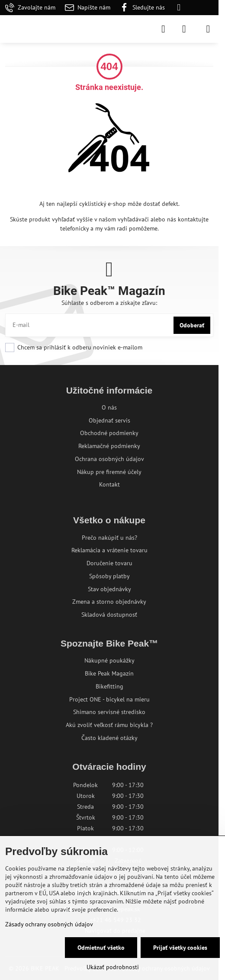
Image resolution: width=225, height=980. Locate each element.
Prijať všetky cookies (180, 948)
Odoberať (192, 325)
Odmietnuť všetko (101, 948)
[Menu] (208, 29)
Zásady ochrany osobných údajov (49, 924)
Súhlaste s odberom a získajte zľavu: (109, 303)
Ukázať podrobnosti (113, 967)
